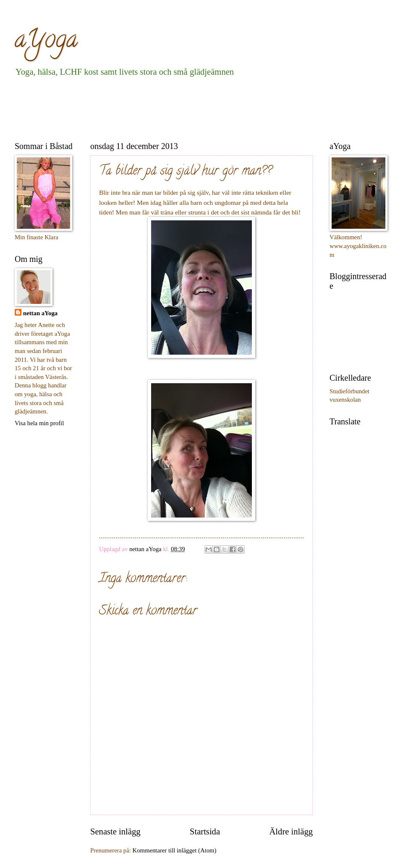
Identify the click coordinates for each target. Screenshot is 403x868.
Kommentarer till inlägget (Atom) (175, 850)
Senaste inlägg (115, 831)
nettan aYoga (40, 313)
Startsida (205, 831)
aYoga (46, 42)
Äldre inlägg (291, 831)
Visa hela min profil (39, 423)
